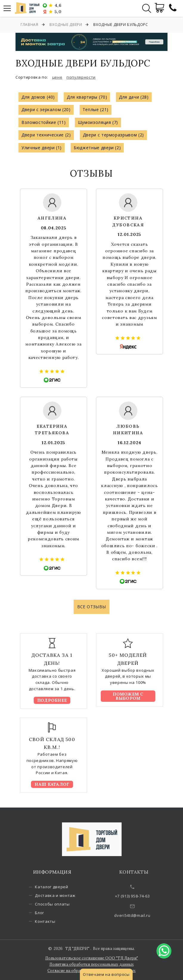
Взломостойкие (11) (44, 122)
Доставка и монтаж (61, 895)
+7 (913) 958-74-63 (141, 896)
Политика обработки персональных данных (92, 964)
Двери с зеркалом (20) (46, 109)
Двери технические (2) (46, 135)
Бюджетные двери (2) (97, 148)
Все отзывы (92, 607)
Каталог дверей (57, 887)
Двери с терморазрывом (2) (113, 135)
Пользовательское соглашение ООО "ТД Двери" (92, 958)
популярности (81, 77)
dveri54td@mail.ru (141, 915)
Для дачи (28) (134, 97)
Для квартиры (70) (87, 97)
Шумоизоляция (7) (98, 122)
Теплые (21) (96, 109)
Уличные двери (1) (42, 148)
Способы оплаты (58, 904)
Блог (45, 913)
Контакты (51, 921)
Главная (30, 25)
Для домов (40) (38, 97)
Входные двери (66, 25)
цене (57, 77)
